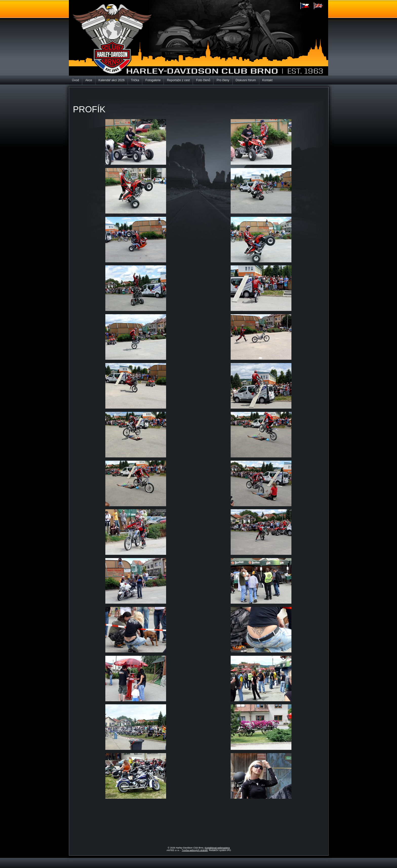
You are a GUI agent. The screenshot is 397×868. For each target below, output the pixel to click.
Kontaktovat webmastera (217, 848)
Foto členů (203, 80)
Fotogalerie (153, 80)
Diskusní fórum (246, 80)
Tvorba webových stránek (195, 850)
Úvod (75, 80)
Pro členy (223, 80)
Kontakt (267, 80)
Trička (135, 80)
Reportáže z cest (178, 80)
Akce (89, 80)
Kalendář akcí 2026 (112, 80)
